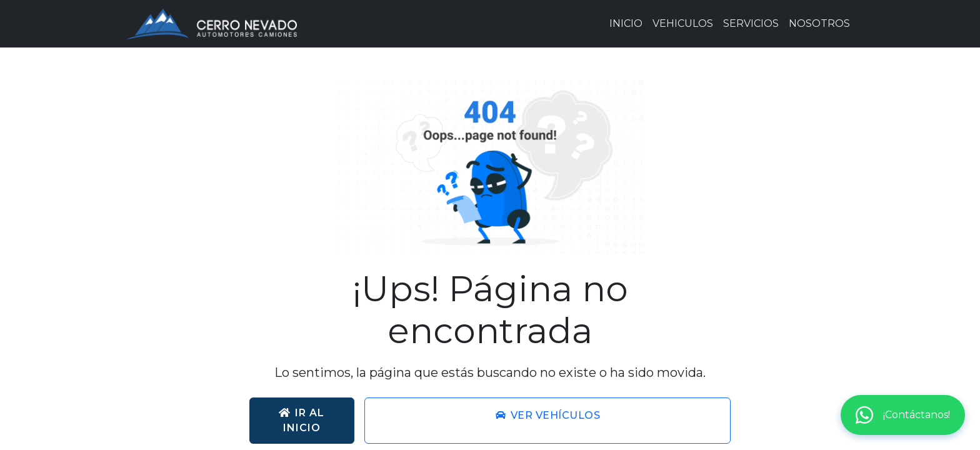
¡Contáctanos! (903, 415)
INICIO (626, 23)
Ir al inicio (302, 420)
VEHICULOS (683, 23)
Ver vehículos (548, 415)
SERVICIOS (751, 23)
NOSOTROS (819, 23)
